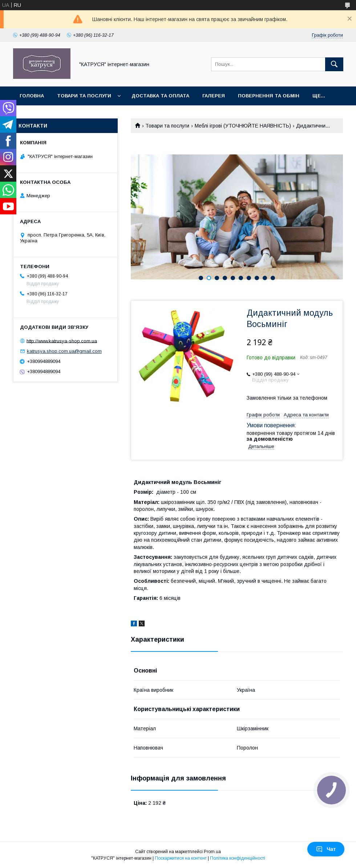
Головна (32, 96)
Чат (326, 849)
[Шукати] (334, 64)
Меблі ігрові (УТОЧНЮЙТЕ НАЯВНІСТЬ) (243, 126)
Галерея (214, 96)
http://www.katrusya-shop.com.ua (62, 341)
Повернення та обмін (269, 96)
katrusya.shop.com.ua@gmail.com (64, 351)
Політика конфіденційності (238, 858)
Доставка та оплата (160, 96)
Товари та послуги (84, 96)
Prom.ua (212, 852)
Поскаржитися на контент (181, 858)
